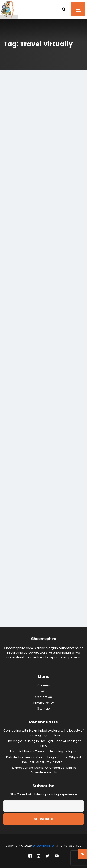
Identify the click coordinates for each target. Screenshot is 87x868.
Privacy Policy (44, 703)
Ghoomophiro (43, 846)
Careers (44, 685)
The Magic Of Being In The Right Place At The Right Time (43, 743)
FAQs (43, 691)
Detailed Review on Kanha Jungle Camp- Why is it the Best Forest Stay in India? (44, 760)
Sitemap (43, 708)
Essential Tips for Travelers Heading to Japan (43, 751)
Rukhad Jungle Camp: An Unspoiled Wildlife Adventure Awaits (44, 770)
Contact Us (43, 697)
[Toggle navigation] (78, 9)
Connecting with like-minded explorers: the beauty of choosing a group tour (43, 733)
